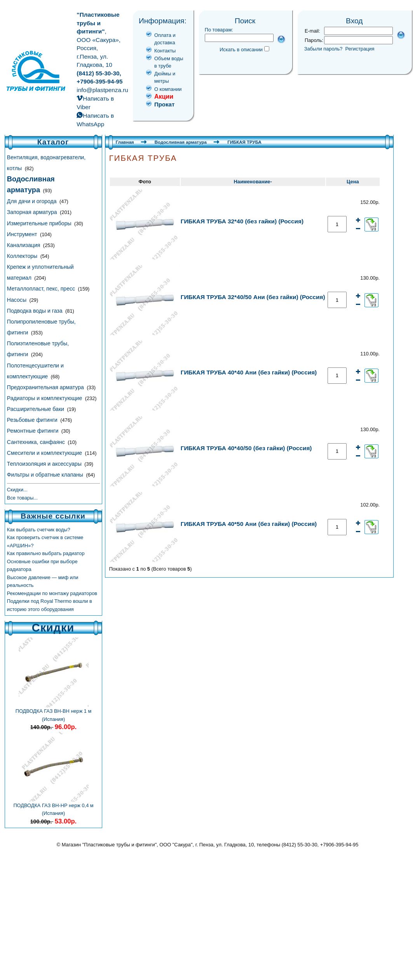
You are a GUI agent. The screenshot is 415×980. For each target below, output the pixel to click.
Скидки (53, 628)
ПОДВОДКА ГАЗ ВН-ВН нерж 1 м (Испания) (54, 712)
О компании (168, 89)
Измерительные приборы (40, 223)
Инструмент (23, 234)
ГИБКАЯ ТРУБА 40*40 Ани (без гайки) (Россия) (249, 372)
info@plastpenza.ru (102, 90)
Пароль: (314, 40)
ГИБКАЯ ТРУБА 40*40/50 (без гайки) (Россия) (246, 448)
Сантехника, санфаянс (37, 442)
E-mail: (312, 31)
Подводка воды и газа (36, 311)
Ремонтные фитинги (33, 431)
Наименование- (253, 182)
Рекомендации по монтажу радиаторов (52, 593)
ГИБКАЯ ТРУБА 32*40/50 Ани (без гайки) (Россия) (253, 297)
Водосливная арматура (181, 142)
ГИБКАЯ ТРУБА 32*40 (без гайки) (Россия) (242, 221)
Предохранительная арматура (46, 387)
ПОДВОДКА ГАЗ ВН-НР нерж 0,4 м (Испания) (53, 807)
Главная (125, 142)
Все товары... (22, 498)
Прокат (164, 104)
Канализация (24, 245)
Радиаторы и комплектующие (45, 398)
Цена (353, 182)
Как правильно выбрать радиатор (46, 553)
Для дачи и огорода (33, 201)
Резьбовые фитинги (33, 420)
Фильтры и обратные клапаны (46, 475)
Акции (164, 97)
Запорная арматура (33, 212)
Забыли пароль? (323, 49)
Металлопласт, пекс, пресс (42, 289)
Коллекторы (23, 256)
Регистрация (360, 49)
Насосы (17, 300)
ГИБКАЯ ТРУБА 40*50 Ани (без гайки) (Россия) (249, 524)
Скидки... (17, 490)
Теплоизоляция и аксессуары (45, 464)
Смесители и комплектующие (45, 453)
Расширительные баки (36, 409)
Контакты (165, 51)
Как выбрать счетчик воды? (39, 530)
